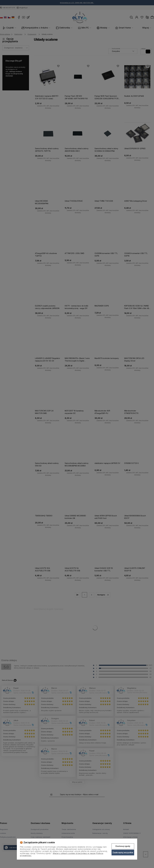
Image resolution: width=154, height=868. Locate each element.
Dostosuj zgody (123, 846)
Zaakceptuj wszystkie (123, 853)
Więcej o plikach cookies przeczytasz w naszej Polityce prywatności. (62, 854)
